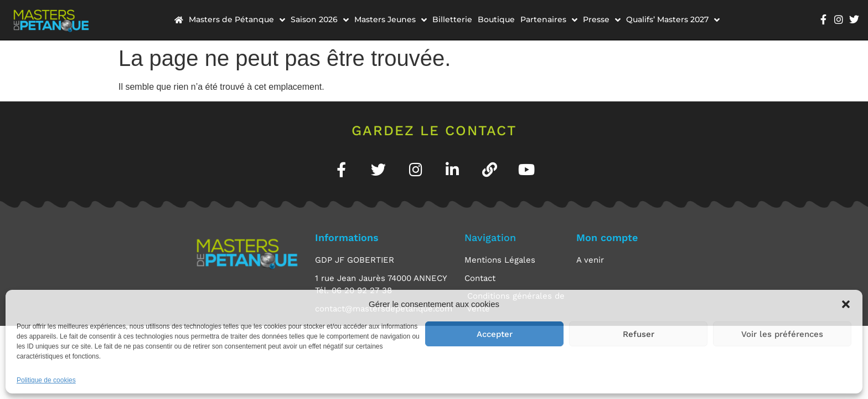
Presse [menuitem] (602, 19)
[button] (846, 304)
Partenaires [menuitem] (549, 19)
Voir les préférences (782, 334)
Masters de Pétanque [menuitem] (237, 19)
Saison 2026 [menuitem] (320, 19)
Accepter (495, 334)
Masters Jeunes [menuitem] (391, 19)
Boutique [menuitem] (496, 19)
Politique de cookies (46, 380)
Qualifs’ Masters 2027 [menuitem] (673, 19)
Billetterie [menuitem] (452, 19)
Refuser (639, 334)
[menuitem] (179, 20)
